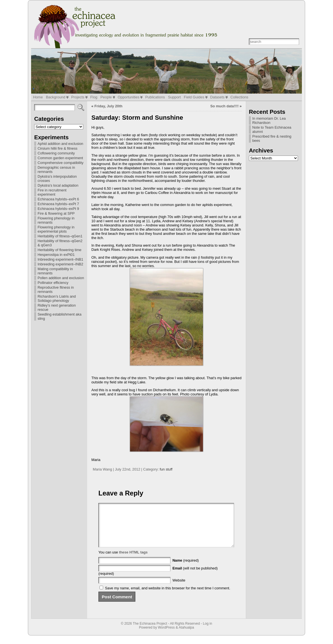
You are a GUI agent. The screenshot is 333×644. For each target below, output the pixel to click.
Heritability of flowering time (59, 250)
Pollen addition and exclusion (61, 278)
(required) (186, 569)
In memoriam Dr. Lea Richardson (269, 121)
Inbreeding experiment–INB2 (60, 264)
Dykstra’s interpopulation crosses (57, 179)
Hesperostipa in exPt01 (56, 255)
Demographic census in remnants (56, 170)
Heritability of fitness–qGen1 (60, 236)
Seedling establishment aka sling (60, 316)
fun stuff (166, 469)
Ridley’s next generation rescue (57, 307)
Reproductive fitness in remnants (56, 289)
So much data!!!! (224, 106)
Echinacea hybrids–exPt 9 (58, 209)
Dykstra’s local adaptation (58, 185)
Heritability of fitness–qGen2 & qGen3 (60, 243)
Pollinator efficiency (53, 283)
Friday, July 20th (108, 106)
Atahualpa (186, 636)
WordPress (166, 636)
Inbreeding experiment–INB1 (60, 259)
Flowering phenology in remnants (56, 220)
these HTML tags (133, 561)
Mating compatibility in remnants (55, 271)
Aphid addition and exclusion (60, 144)
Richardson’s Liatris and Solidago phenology (57, 298)
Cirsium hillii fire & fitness (57, 148)
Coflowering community (56, 153)
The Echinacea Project (150, 632)
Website (179, 589)
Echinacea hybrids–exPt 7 (58, 204)
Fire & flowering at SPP (56, 213)
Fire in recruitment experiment (52, 192)
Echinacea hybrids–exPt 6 (58, 199)
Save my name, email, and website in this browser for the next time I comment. (168, 596)
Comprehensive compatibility (61, 163)
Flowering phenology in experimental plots (56, 229)
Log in (208, 632)
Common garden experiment (60, 158)
